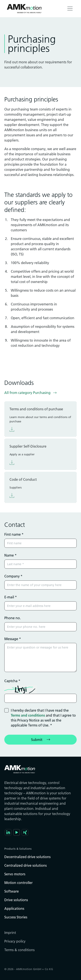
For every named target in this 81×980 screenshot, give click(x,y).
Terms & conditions (19, 950)
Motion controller (18, 883)
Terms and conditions (28, 715)
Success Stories (16, 917)
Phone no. (13, 618)
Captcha (12, 681)
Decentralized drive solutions (27, 857)
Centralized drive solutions (25, 865)
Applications (14, 908)
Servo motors (15, 874)
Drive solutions (16, 900)
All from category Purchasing (27, 393)
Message (13, 639)
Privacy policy (15, 941)
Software (12, 891)
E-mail (11, 597)
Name (10, 555)
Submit (37, 740)
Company (13, 576)
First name (14, 534)
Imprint (10, 933)
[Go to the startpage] (24, 9)
